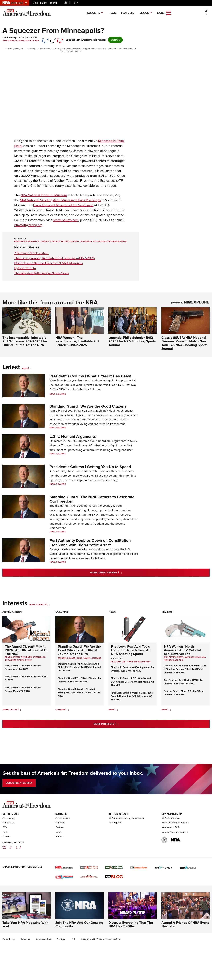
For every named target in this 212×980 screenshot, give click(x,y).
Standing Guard (67, 658)
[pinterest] (60, 39)
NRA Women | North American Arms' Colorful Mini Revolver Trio (182, 650)
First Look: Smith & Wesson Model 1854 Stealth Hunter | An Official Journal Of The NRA (132, 696)
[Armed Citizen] (19, 710)
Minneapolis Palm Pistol (27, 241)
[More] (30, 368)
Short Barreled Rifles (139, 662)
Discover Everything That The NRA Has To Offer (131, 945)
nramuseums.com (66, 220)
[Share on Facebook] (45, 39)
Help (5, 852)
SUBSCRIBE (19, 783)
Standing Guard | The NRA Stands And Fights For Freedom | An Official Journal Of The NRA (79, 667)
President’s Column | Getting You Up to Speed (90, 467)
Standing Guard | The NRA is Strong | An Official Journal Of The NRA (79, 680)
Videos (144, 13)
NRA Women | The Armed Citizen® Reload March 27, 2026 (23, 689)
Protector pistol (70, 241)
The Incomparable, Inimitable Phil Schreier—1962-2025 (55, 258)
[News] (116, 710)
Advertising (8, 838)
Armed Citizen (12, 612)
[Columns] (67, 710)
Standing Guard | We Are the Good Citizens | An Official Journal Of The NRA (79, 650)
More (25, 368)
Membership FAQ (170, 848)
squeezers (86, 241)
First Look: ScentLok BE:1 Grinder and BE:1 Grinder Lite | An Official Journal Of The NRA (132, 682)
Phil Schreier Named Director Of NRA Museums (49, 263)
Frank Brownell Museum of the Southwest (63, 205)
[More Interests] (48, 605)
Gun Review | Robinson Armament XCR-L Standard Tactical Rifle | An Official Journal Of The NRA (185, 669)
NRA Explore (115, 843)
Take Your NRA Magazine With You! (25, 945)
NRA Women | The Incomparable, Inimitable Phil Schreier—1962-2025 (77, 341)
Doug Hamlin (83, 658)
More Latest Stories (119, 572)
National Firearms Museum (44, 195)
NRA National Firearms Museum (110, 241)
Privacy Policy (9, 959)
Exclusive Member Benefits (175, 843)
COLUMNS (96, 658)
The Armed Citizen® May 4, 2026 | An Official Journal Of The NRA (26, 650)
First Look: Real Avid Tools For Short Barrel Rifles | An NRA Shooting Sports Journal (131, 652)
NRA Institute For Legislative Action (127, 838)
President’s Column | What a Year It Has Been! (90, 376)
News (112, 13)
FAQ (5, 848)
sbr (124, 662)
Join (36, 3)
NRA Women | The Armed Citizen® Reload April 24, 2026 (23, 667)
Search (6, 857)
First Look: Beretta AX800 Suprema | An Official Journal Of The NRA (132, 669)
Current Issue (24, 41)
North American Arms (189, 657)
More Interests (38, 605)
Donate (53, 3)
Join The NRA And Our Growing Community (79, 945)
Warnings (61, 959)
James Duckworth (50, 241)
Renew (44, 3)
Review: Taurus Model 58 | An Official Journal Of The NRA (184, 693)
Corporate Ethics (43, 959)
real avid (116, 662)
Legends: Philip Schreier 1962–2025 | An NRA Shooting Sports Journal (132, 341)
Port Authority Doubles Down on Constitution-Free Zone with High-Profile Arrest (91, 543)
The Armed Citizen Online (18, 660)
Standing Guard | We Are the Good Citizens (88, 406)
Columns (94, 13)
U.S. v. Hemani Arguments (73, 436)
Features (128, 13)
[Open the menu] (169, 13)
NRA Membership (171, 838)
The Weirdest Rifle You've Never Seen (41, 273)
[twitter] (53, 39)
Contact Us (8, 843)
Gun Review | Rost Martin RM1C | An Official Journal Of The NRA (183, 682)
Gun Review (170, 657)
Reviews (167, 612)
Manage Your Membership (175, 852)
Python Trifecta (25, 268)
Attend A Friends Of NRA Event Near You (185, 945)
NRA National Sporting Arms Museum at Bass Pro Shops (60, 200)
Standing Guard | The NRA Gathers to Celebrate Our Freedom (92, 499)
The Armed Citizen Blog (33, 657)
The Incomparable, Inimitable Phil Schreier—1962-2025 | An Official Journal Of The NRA (25, 341)
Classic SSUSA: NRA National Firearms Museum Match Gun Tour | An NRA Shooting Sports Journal (185, 343)
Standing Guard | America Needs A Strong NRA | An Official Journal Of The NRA (79, 693)
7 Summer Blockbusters (31, 253)
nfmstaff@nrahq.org (28, 225)
